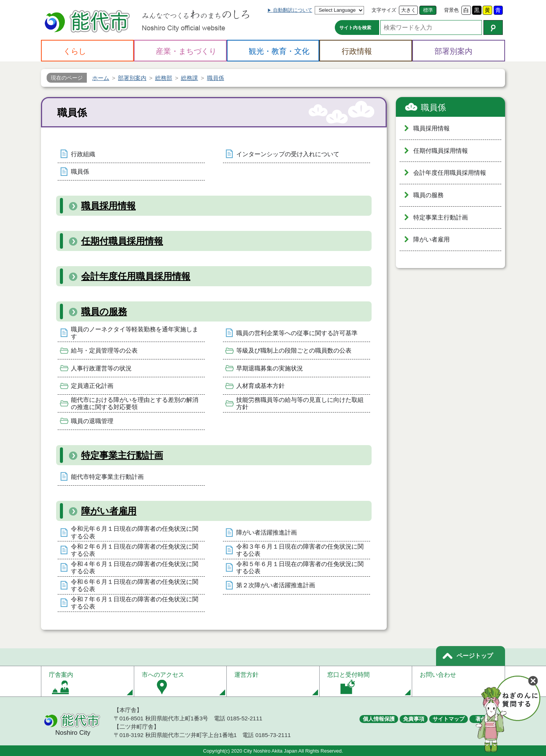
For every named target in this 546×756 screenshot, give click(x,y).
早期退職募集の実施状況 (270, 368)
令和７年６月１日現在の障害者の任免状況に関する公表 (135, 603)
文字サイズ (384, 10)
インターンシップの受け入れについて (288, 154)
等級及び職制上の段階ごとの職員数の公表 (294, 351)
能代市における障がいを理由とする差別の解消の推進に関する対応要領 (135, 403)
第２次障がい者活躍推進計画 (276, 585)
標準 (428, 10)
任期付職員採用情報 (122, 241)
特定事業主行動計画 (122, 455)
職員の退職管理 (92, 421)
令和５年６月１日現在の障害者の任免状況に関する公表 (300, 568)
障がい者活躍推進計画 (267, 532)
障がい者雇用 (109, 511)
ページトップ (475, 656)
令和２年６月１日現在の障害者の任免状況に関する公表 (135, 550)
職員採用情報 (108, 206)
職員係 (80, 172)
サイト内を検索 (355, 28)
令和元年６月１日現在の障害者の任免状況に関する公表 (135, 532)
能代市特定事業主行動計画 (107, 477)
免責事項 (414, 719)
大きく (409, 10)
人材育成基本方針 (260, 386)
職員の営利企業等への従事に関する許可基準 (297, 333)
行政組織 (83, 154)
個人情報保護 (379, 719)
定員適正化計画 (92, 386)
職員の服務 (104, 311)
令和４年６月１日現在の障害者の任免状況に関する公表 (135, 568)
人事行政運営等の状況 (101, 368)
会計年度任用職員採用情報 (136, 276)
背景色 (451, 10)
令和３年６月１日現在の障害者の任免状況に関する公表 (300, 550)
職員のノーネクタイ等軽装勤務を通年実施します (135, 333)
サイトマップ (449, 719)
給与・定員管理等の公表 (104, 351)
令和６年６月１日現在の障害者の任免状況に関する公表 (135, 585)
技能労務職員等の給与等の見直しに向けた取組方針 (300, 403)
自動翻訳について (293, 10)
